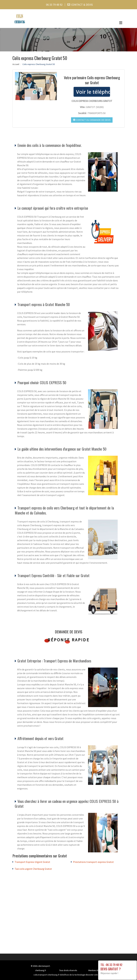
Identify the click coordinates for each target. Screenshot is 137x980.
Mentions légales (96, 970)
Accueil (16, 64)
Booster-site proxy (95, 975)
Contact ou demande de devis (92, 120)
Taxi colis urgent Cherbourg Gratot (33, 869)
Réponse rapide (68, 640)
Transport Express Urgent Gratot (32, 862)
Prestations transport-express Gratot (93, 862)
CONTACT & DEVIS (82, 5)
